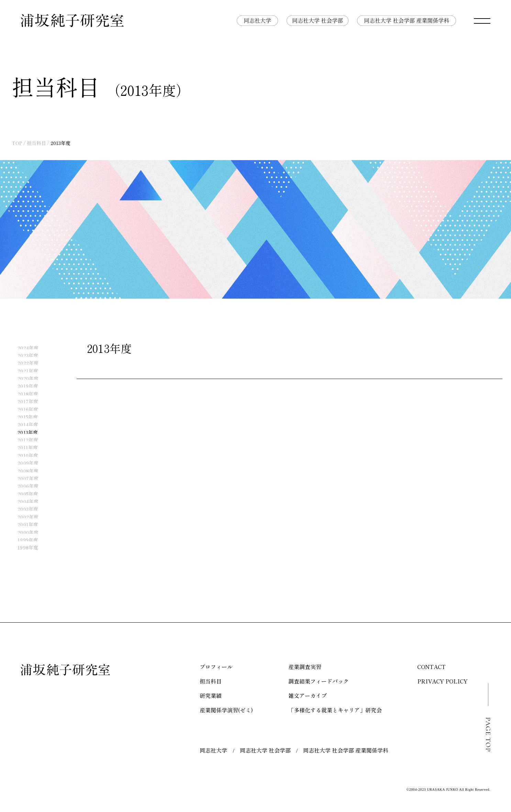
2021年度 (24, 371)
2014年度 (24, 425)
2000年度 (24, 532)
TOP (17, 143)
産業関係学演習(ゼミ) (226, 710)
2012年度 (24, 440)
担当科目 (36, 143)
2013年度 (24, 432)
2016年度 (24, 409)
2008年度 (24, 471)
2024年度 (24, 348)
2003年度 (24, 509)
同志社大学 (213, 750)
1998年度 (24, 548)
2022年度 (24, 363)
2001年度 (24, 525)
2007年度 (24, 478)
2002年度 (24, 517)
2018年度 (24, 394)
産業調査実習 (305, 667)
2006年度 (24, 486)
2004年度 (24, 502)
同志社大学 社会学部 (265, 750)
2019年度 (24, 386)
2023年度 (24, 355)
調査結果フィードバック (319, 681)
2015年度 (24, 417)
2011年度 (24, 448)
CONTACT (431, 667)
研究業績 (211, 696)
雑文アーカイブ (308, 696)
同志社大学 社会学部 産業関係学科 (346, 750)
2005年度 (24, 494)
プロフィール (216, 667)
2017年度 (24, 402)
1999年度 (24, 540)
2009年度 (24, 463)
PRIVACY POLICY (442, 681)
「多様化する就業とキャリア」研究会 (335, 710)
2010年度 (24, 455)
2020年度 (24, 379)
